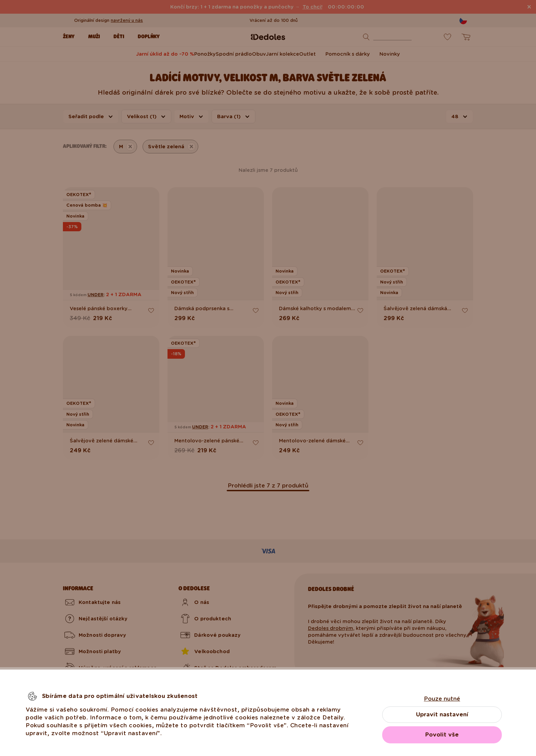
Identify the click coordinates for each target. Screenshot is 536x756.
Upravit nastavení (442, 714)
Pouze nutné (442, 699)
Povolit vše (442, 735)
